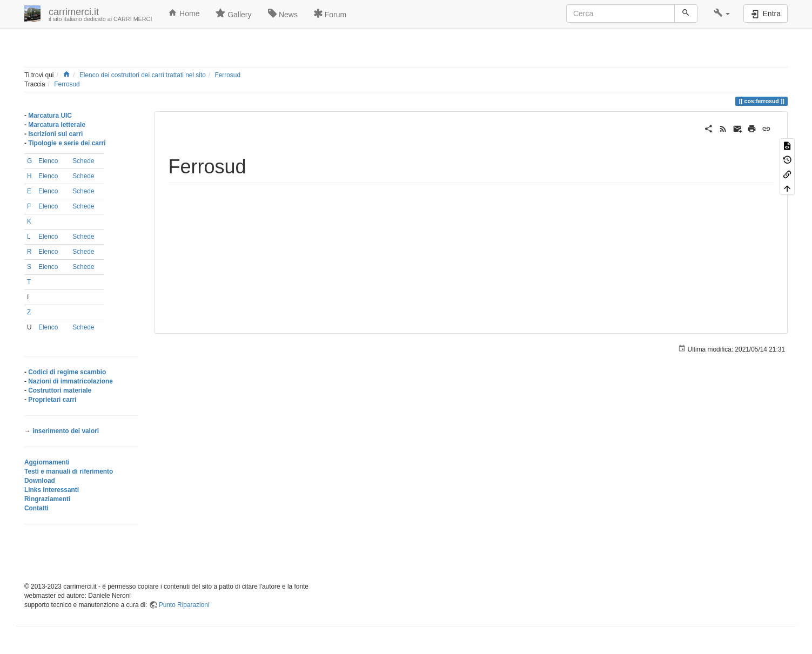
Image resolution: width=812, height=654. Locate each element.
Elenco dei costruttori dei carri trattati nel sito (143, 75)
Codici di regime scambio (67, 372)
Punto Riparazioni (184, 605)
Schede (83, 161)
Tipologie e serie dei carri (67, 143)
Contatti (36, 508)
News (283, 14)
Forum (330, 14)
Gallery (233, 14)
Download (40, 481)
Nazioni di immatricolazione (71, 381)
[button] (722, 14)
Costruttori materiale (60, 390)
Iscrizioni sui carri (55, 134)
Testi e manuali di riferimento (69, 471)
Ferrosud (227, 75)
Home (184, 13)
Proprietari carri (52, 400)
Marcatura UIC (50, 116)
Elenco (48, 161)
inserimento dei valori (66, 431)
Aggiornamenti (47, 462)
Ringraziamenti (47, 499)
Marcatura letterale (57, 125)
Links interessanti (52, 490)
